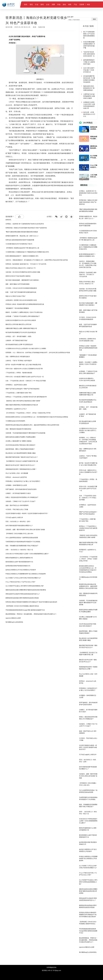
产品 (75, 4)
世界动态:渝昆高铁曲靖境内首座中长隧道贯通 (20, 240)
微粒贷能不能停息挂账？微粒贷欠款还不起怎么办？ (22, 457)
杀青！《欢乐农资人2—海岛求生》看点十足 (19, 550)
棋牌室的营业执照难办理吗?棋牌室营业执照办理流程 (22, 598)
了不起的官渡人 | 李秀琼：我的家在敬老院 (19, 373)
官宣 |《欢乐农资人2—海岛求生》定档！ (18, 521)
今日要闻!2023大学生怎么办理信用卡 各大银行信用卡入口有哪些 (26, 348)
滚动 (64, 4)
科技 (88, 4)
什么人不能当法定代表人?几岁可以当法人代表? (20, 582)
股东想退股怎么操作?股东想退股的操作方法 (19, 562)
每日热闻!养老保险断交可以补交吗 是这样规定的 (21, 332)
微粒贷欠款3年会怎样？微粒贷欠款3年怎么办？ (20, 465)
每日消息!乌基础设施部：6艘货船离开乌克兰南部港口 (22, 280)
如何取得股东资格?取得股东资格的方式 (18, 566)
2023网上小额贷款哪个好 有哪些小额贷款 (19, 441)
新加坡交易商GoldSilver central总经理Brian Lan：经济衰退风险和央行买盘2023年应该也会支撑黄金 (37, 417)
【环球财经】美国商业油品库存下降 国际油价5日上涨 (22, 248)
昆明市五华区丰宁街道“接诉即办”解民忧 (18, 276)
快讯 (26, 4)
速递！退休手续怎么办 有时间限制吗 (17, 505)
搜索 (94, 19)
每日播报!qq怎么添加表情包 (14, 622)
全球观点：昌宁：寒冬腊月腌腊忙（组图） (19, 336)
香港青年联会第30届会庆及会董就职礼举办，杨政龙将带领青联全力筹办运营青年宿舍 (32, 425)
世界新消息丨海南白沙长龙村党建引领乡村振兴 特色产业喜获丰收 (26, 228)
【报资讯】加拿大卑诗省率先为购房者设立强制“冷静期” (23, 401)
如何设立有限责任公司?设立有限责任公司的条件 (21, 570)
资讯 (31, 4)
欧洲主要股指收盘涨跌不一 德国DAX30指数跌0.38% (22, 256)
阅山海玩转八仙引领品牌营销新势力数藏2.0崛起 (21, 453)
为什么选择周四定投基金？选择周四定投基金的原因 (22, 538)
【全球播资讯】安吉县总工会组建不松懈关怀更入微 (22, 461)
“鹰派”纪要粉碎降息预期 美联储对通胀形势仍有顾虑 (22, 232)
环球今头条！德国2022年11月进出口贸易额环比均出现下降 (24, 369)
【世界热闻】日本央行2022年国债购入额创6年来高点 (22, 606)
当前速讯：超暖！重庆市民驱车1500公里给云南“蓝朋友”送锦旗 (25, 530)
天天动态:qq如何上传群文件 (14, 517)
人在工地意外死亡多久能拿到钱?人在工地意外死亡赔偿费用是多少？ (94, 176)
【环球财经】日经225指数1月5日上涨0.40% (19, 534)
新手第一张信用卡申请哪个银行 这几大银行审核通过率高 (23, 365)
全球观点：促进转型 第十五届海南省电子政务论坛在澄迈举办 (25, 224)
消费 (53, 4)
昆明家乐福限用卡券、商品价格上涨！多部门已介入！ (22, 236)
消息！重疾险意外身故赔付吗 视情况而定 (18, 429)
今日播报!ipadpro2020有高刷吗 (15, 421)
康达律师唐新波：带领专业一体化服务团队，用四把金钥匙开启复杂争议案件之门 (31, 614)
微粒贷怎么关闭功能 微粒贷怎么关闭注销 (18, 324)
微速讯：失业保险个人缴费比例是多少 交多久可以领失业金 (24, 312)
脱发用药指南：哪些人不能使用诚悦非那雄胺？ (20, 449)
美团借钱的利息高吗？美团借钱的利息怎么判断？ (21, 469)
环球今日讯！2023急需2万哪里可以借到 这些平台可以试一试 (25, 377)
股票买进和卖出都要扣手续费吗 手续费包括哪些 (21, 437)
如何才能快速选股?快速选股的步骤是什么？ (19, 526)
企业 (48, 4)
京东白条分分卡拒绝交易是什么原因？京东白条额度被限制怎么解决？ (27, 554)
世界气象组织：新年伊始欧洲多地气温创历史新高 (21, 489)
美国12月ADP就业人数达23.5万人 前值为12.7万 (21, 268)
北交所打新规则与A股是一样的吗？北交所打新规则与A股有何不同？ (27, 513)
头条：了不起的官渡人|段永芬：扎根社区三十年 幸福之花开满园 (26, 381)
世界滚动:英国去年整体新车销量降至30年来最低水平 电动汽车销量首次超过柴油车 (31, 602)
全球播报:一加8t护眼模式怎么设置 (16, 485)
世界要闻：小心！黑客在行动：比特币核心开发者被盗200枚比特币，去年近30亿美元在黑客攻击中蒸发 (38, 353)
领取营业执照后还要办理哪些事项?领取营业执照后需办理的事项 (26, 590)
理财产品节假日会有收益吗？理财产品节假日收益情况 (22, 389)
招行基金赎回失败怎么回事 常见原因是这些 (19, 344)
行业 (37, 4)
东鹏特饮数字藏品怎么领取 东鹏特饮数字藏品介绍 (21, 328)
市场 (59, 4)
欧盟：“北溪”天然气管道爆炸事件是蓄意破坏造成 (21, 292)
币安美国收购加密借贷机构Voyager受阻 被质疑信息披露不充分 (25, 610)
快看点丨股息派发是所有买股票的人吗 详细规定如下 (22, 497)
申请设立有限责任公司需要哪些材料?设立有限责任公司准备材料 (26, 574)
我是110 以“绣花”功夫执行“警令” (16, 296)
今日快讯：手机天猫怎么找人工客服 (17, 509)
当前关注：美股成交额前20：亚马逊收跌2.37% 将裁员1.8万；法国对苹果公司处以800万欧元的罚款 (37, 260)
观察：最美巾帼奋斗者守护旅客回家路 (18, 284)
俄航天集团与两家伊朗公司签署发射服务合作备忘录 (22, 405)
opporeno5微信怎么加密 (13, 618)
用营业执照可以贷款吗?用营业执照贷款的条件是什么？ (23, 594)
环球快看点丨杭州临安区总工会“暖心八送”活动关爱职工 (23, 481)
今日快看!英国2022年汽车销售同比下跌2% (19, 244)
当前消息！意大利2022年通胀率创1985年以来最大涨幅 (23, 272)
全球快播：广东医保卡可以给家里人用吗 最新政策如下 (23, 316)
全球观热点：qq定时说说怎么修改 (16, 385)
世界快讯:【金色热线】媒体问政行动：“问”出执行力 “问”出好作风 (26, 264)
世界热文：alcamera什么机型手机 (16, 477)
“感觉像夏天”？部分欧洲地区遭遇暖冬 (17, 308)
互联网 (82, 4)
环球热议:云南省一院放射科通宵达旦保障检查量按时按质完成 (25, 304)
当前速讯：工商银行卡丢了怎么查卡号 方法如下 (21, 501)
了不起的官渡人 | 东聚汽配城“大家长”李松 (19, 393)
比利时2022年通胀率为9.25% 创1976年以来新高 (21, 320)
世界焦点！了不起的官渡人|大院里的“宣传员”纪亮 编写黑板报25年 (26, 397)
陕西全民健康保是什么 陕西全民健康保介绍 (19, 558)
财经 (42, 4)
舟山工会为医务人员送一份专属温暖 (17, 473)
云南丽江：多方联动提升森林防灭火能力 (18, 493)
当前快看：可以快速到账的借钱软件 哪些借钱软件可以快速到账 (25, 433)
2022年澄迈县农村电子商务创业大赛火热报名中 (20, 445)
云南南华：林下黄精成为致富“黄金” (17, 340)
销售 (70, 4)
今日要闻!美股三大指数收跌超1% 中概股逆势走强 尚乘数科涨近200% (27, 252)
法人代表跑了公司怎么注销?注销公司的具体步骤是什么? (23, 578)
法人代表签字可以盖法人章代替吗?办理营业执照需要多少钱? (25, 586)
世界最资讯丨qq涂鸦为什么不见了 (16, 409)
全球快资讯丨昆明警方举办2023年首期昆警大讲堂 (21, 300)
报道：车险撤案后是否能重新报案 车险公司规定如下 (22, 546)
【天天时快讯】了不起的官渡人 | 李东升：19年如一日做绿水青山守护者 (28, 413)
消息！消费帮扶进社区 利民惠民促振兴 (18, 357)
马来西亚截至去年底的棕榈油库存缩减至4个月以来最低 (23, 542)
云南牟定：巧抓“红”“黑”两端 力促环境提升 (19, 361)
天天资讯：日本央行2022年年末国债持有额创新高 (21, 288)
